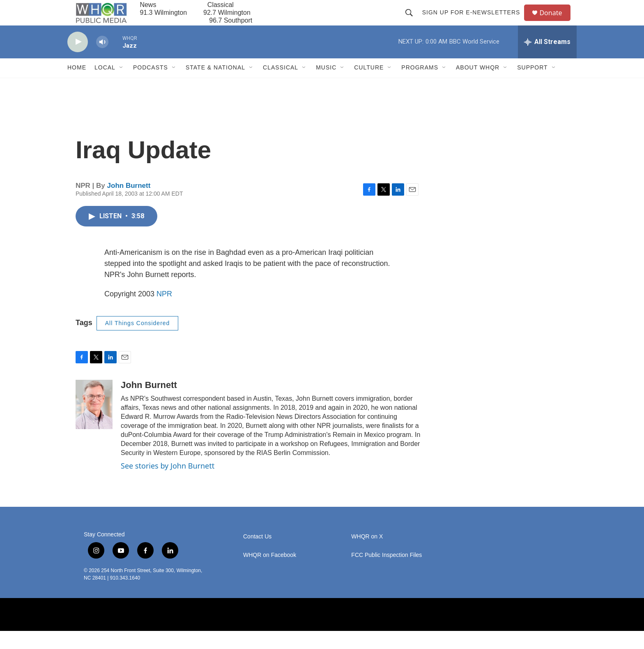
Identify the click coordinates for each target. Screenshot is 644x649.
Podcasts (151, 85)
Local (105, 85)
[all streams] (547, 60)
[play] (78, 60)
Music (326, 85)
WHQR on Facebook (270, 573)
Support (532, 85)
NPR (164, 312)
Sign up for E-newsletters (475, 21)
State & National (215, 85)
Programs (420, 85)
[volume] (102, 60)
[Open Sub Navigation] (122, 85)
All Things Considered (138, 341)
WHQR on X (367, 555)
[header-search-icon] (412, 21)
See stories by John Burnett (168, 483)
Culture (369, 85)
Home (77, 85)
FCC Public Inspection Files (386, 573)
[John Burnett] (94, 422)
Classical (281, 85)
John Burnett (129, 203)
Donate (556, 22)
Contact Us (257, 555)
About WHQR (478, 85)
